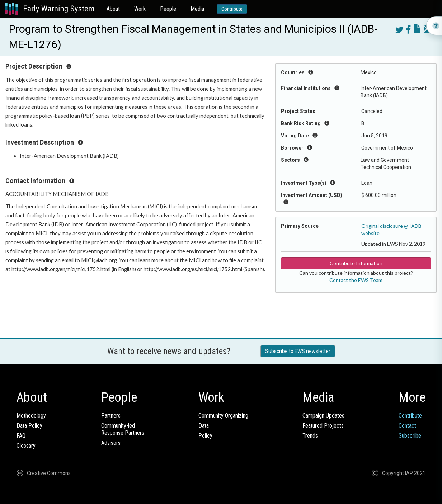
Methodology (31, 416)
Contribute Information (356, 263)
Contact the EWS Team (356, 280)
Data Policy (29, 426)
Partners (111, 416)
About (113, 9)
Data (204, 426)
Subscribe (410, 436)
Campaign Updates (323, 416)
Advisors (111, 443)
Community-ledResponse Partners (123, 429)
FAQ (21, 436)
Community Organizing (223, 416)
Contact (407, 426)
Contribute (232, 9)
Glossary (26, 446)
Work (140, 9)
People (168, 9)
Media (197, 9)
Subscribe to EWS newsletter (298, 351)
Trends (310, 436)
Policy (205, 436)
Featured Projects (323, 426)
